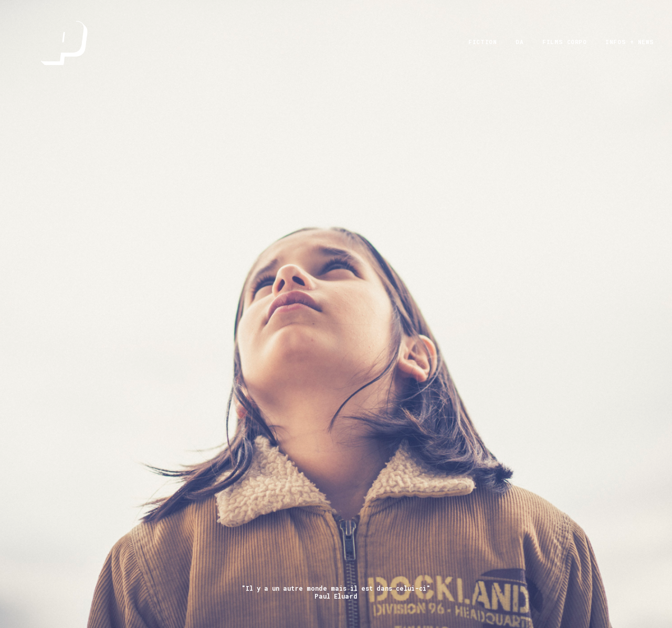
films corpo (564, 50)
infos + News (630, 50)
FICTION (482, 50)
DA (519, 50)
